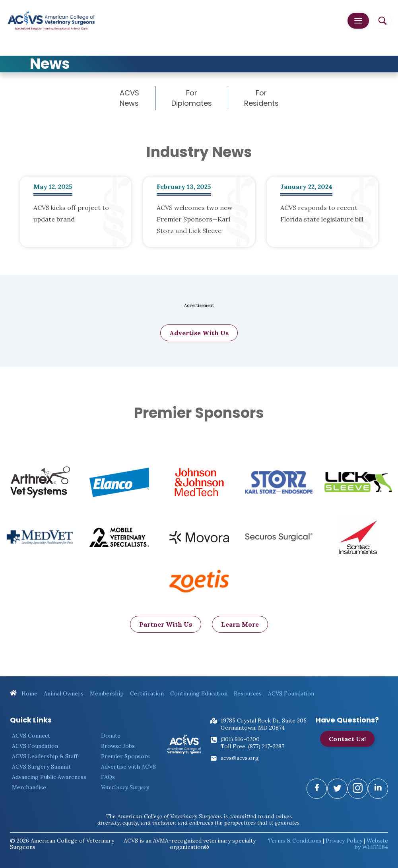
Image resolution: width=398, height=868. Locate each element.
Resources (248, 693)
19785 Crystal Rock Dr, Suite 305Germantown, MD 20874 (264, 724)
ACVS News (129, 98)
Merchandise (29, 787)
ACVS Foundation (291, 693)
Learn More (240, 627)
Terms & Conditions (295, 841)
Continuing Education (199, 693)
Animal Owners (64, 693)
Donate (111, 736)
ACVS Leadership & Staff (45, 756)
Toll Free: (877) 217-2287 (252, 746)
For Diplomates (192, 98)
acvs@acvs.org (240, 758)
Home (24, 693)
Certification (147, 693)
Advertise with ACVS (128, 767)
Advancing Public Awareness (49, 777)
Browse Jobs (118, 746)
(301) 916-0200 (240, 739)
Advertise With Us (199, 335)
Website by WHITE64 (371, 844)
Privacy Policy (344, 841)
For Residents (261, 98)
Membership (107, 693)
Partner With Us (166, 627)
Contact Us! (347, 739)
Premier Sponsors (125, 756)
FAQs (108, 777)
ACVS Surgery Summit (41, 767)
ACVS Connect (31, 736)
